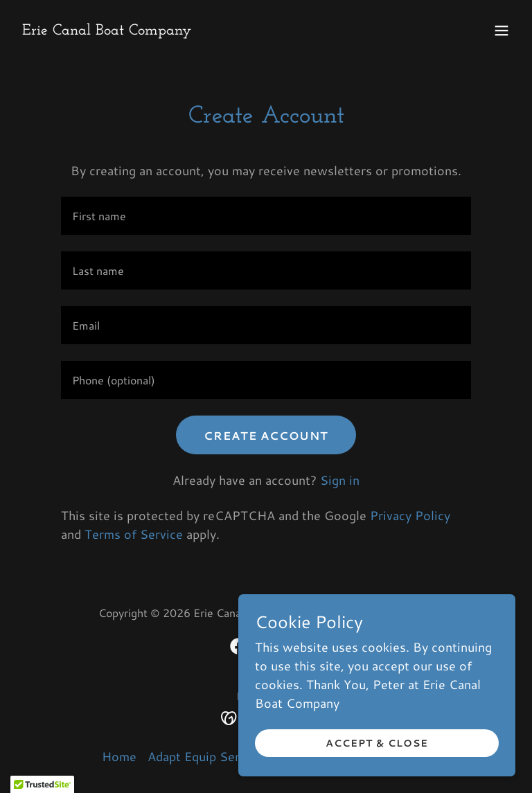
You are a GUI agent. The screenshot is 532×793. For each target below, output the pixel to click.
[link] (107, 30)
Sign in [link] (340, 480)
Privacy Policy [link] (410, 515)
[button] (502, 30)
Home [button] (119, 756)
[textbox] (266, 216)
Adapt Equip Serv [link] (197, 756)
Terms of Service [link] (134, 534)
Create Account (266, 435)
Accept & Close (377, 743)
